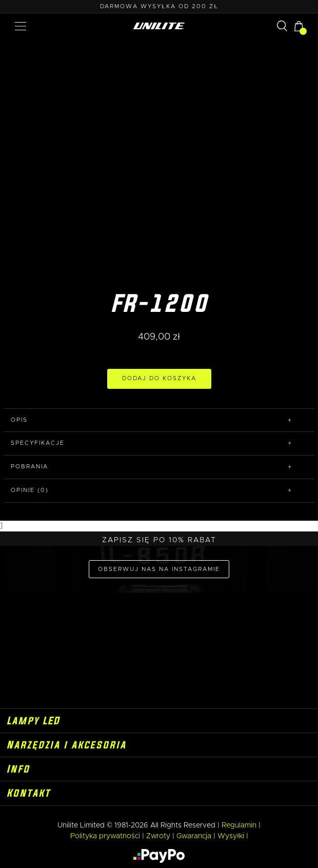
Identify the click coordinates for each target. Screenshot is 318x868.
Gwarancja (194, 836)
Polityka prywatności (105, 836)
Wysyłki (231, 836)
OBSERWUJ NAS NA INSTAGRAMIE (159, 569)
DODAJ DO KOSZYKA (159, 378)
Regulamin (239, 825)
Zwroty (158, 836)
